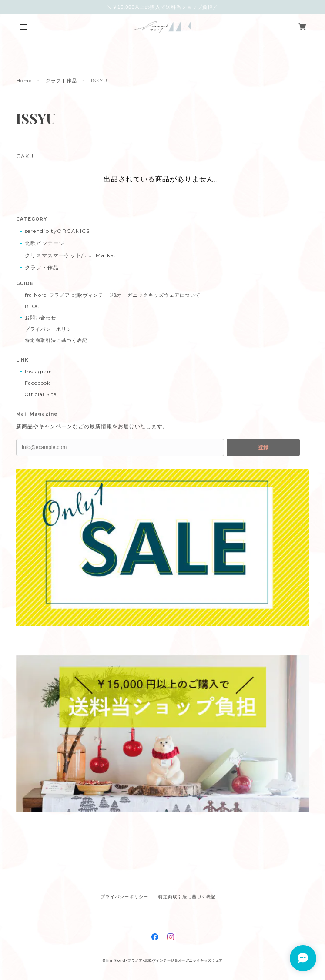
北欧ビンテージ (45, 243)
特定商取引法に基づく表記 (56, 340)
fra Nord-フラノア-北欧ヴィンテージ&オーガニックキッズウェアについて (112, 295)
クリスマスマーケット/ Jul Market (70, 255)
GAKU (25, 156)
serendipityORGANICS (57, 231)
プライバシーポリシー (51, 329)
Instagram (39, 372)
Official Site (40, 394)
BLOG (32, 306)
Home (24, 81)
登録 (263, 447)
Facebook (38, 383)
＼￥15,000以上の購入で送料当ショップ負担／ (162, 7)
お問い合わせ (40, 318)
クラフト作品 (61, 81)
